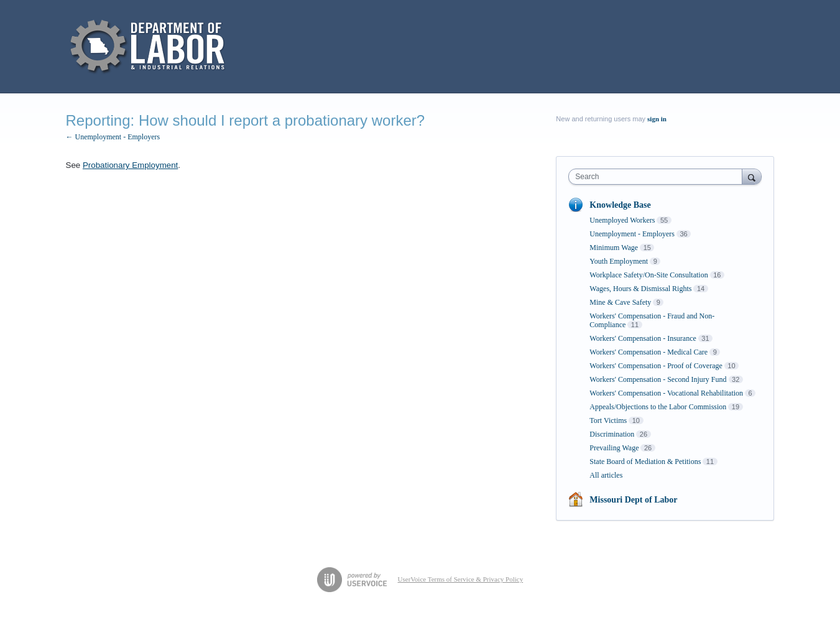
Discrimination (612, 434)
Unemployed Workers (622, 220)
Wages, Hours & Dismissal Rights (640, 289)
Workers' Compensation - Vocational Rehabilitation (666, 393)
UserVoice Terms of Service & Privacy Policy (461, 579)
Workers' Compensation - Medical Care (648, 352)
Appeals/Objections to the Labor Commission (658, 407)
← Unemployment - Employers (113, 137)
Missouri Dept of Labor (633, 500)
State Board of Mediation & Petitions (645, 462)
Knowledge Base (620, 205)
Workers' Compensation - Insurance (643, 338)
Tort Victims (608, 420)
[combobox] (658, 177)
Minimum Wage (614, 248)
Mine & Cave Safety (620, 302)
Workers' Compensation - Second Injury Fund (658, 379)
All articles (606, 475)
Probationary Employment (130, 165)
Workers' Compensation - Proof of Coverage (656, 366)
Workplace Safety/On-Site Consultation (648, 275)
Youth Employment (619, 261)
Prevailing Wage (614, 448)
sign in (657, 119)
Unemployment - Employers (632, 234)
